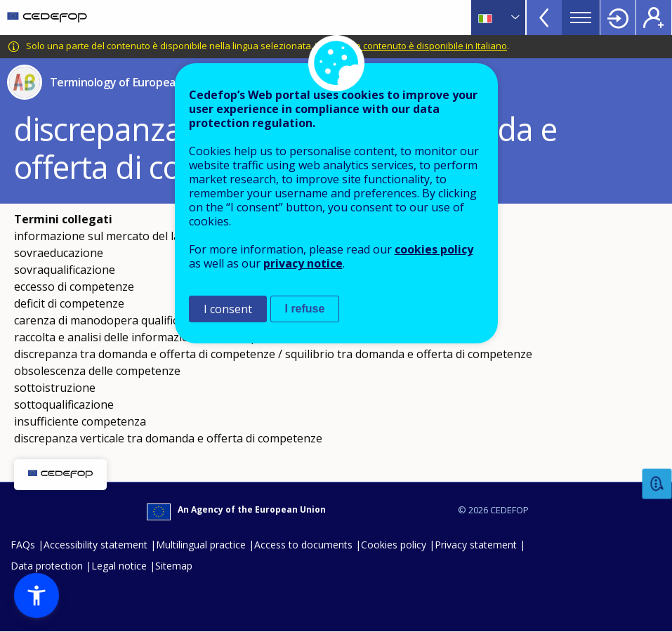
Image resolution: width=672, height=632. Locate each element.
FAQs (23, 545)
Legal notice (119, 566)
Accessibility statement (95, 545)
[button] (37, 595)
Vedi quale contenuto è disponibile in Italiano (411, 46)
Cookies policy (394, 545)
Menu (581, 18)
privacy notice (303, 263)
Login (618, 18)
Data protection (47, 566)
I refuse (305, 309)
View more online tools (544, 18)
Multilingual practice (201, 545)
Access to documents (303, 545)
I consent (228, 309)
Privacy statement (476, 545)
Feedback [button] (657, 484)
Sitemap (174, 566)
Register (654, 18)
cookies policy (434, 249)
